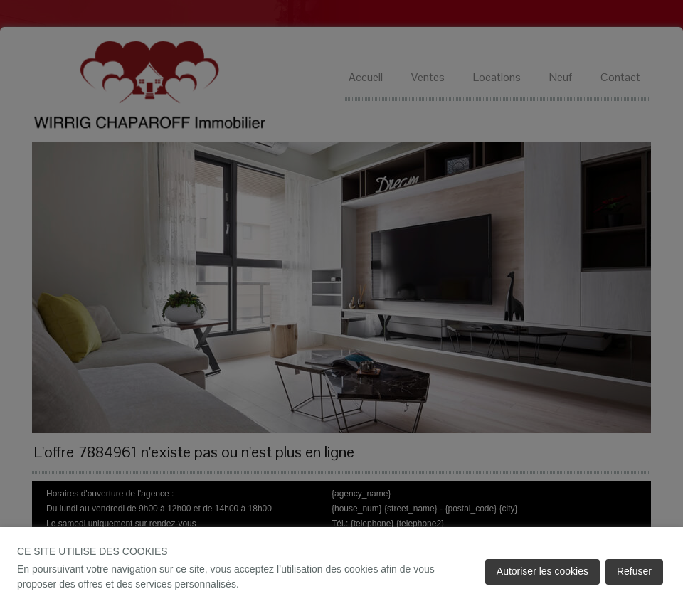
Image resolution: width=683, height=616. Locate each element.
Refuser (634, 571)
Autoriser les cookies (542, 571)
